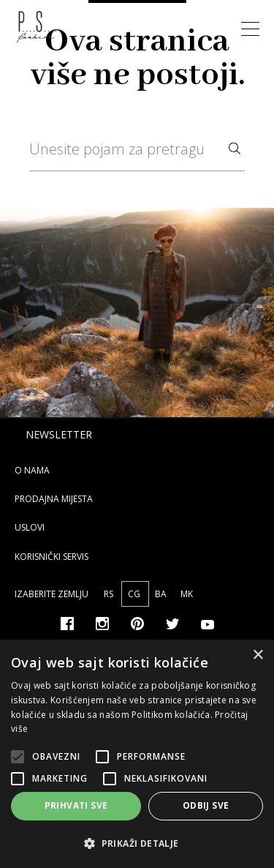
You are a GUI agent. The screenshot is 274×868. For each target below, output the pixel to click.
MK (187, 594)
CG (135, 594)
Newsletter (59, 434)
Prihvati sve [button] (76, 805)
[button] (137, 843)
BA (162, 594)
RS (110, 594)
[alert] (137, 754)
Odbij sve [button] (206, 805)
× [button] (258, 655)
